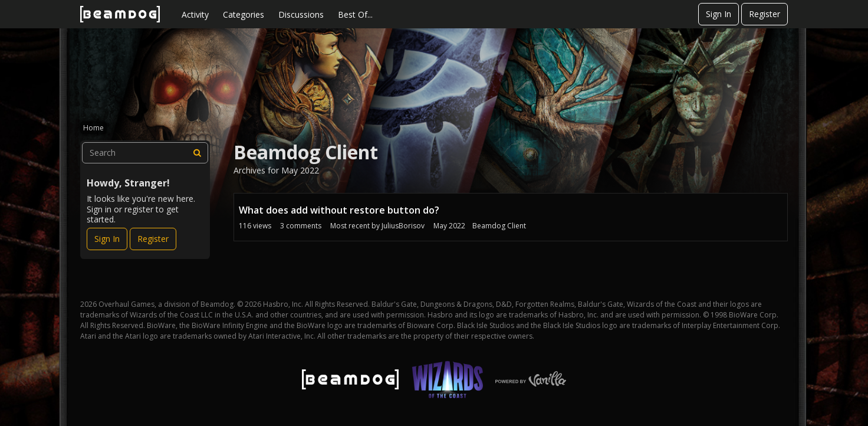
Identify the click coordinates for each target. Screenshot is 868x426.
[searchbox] (145, 153)
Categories (244, 14)
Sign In (719, 14)
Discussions (301, 14)
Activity (195, 14)
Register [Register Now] (153, 239)
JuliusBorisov (403, 226)
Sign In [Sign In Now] (107, 239)
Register (765, 14)
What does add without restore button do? (339, 210)
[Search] (198, 153)
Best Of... (355, 14)
